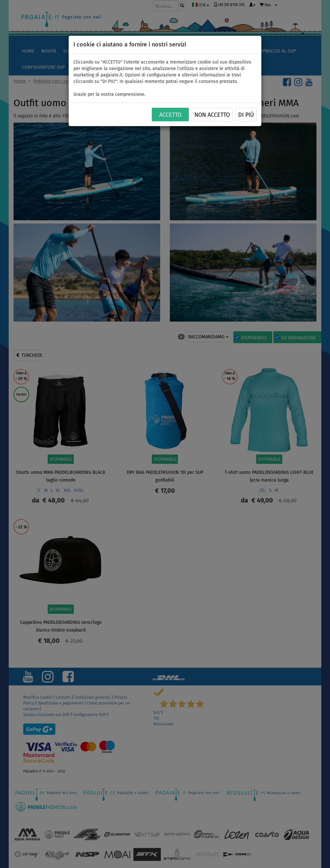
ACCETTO (170, 115)
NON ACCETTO (212, 115)
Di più (246, 115)
